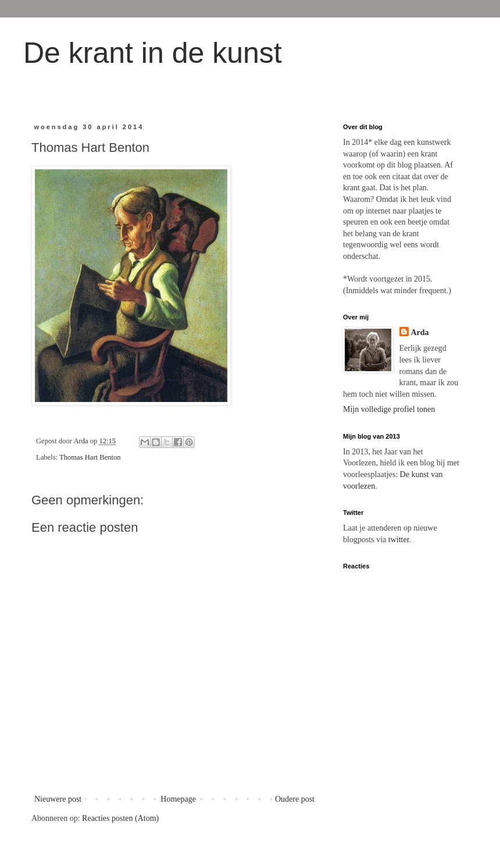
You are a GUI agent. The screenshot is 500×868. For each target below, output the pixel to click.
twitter (399, 540)
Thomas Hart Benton (90, 457)
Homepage (178, 799)
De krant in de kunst (153, 53)
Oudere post (295, 799)
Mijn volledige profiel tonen (389, 409)
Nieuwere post (58, 799)
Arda (420, 332)
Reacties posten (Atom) (120, 818)
